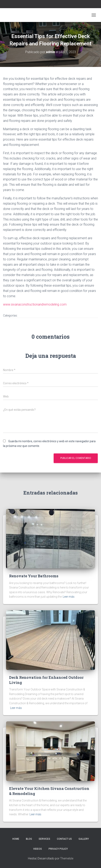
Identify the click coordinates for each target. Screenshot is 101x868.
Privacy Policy (58, 849)
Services (44, 839)
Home (16, 839)
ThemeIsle (67, 858)
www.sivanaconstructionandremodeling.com (35, 304)
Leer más (69, 597)
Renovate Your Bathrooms (34, 576)
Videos (38, 849)
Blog (29, 839)
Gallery (84, 839)
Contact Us (64, 839)
